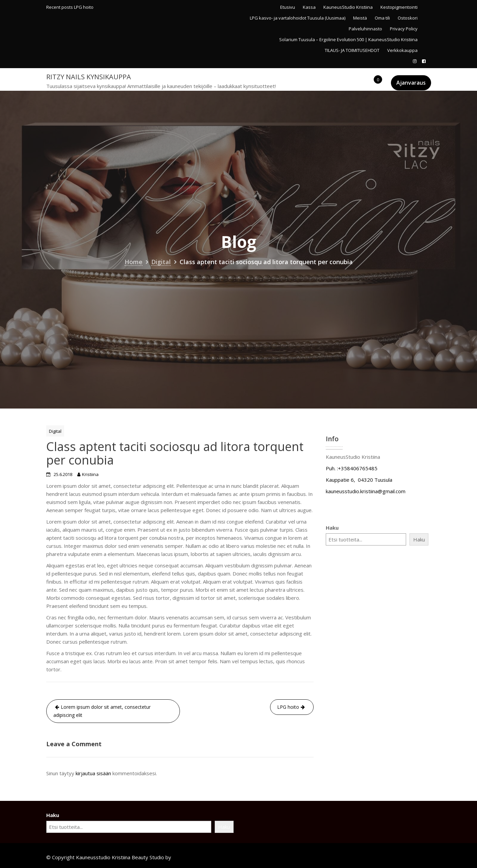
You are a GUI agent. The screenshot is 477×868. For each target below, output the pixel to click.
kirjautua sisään (93, 773)
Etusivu (288, 7)
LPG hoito (84, 7)
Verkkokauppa (402, 50)
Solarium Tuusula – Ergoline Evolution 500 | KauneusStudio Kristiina (348, 39)
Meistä (360, 18)
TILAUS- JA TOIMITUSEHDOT (352, 50)
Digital (55, 431)
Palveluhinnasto (365, 29)
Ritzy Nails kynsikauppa (89, 77)
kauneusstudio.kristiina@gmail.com (366, 491)
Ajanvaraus (411, 83)
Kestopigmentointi (399, 7)
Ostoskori (408, 18)
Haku (332, 528)
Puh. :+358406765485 (352, 468)
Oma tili (382, 18)
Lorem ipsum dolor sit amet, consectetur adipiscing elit (102, 711)
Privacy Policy (404, 29)
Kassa (309, 7)
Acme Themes (189, 857)
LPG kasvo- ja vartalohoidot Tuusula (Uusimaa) (298, 18)
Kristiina (90, 474)
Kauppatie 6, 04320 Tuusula (359, 480)
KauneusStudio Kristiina (348, 7)
